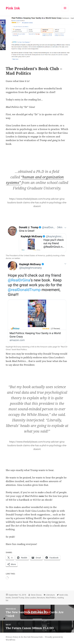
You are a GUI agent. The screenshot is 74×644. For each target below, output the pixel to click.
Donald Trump (18, 598)
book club (64, 595)
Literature (50, 595)
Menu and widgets (65, 11)
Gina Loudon (30, 598)
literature (41, 598)
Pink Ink (13, 8)
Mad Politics (51, 598)
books (8, 598)
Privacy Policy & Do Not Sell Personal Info (24, 637)
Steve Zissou (36, 595)
